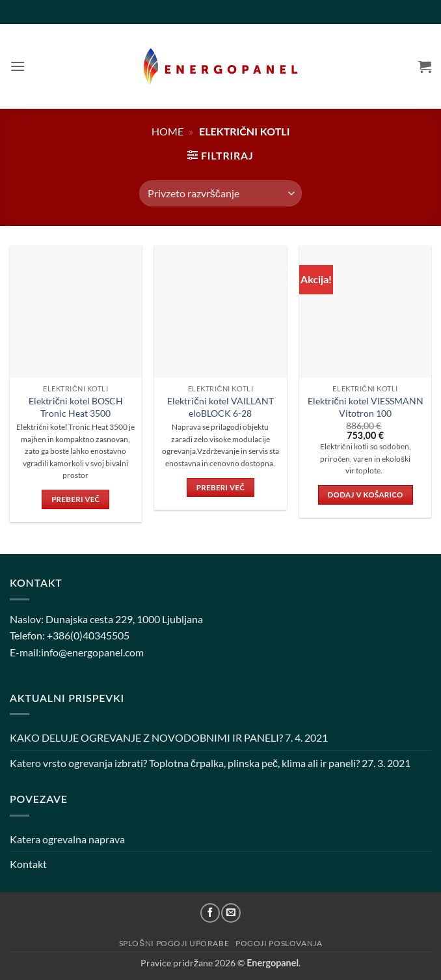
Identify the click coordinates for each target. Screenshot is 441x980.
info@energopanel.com (92, 652)
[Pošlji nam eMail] (231, 913)
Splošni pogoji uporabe (174, 943)
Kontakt (28, 864)
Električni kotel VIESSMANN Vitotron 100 (366, 407)
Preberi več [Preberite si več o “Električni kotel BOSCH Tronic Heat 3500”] (75, 499)
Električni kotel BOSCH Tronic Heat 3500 (76, 407)
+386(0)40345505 (88, 635)
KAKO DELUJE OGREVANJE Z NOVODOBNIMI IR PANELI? (146, 737)
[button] (18, 66)
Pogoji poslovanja (279, 943)
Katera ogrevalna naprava (67, 839)
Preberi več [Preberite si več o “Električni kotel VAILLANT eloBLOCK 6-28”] (220, 487)
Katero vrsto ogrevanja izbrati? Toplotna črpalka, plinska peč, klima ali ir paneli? (185, 763)
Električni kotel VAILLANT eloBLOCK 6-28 (220, 407)
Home (167, 131)
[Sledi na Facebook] (210, 913)
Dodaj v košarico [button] (366, 495)
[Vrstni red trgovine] (220, 193)
